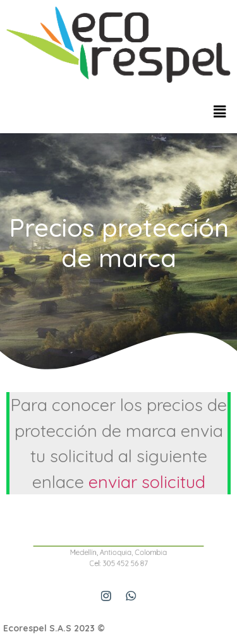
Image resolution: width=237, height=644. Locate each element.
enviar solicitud (147, 482)
